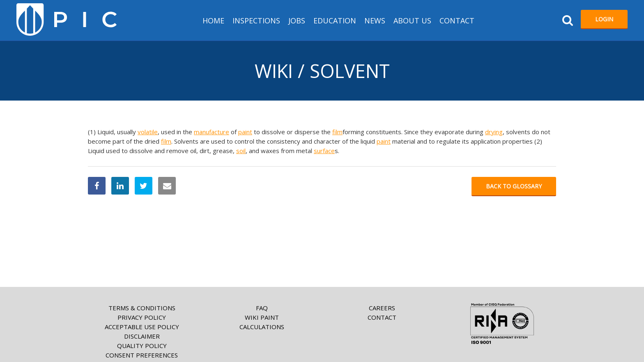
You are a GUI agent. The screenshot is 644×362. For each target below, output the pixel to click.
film (337, 132)
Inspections (256, 21)
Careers (382, 308)
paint (245, 132)
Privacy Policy (142, 317)
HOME (213, 21)
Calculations (262, 327)
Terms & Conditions (142, 308)
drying (494, 132)
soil (241, 151)
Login (604, 19)
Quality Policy (142, 346)
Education (335, 21)
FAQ (262, 308)
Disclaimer (142, 336)
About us (412, 21)
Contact (457, 21)
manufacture (212, 132)
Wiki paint (262, 317)
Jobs (297, 21)
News (375, 21)
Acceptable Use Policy (142, 327)
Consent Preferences (142, 355)
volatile (148, 132)
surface (324, 151)
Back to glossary (514, 186)
